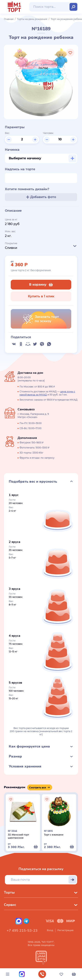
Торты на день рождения (32, 19)
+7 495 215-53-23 (22, 931)
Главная (9, 19)
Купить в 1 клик (41, 296)
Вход (50, 930)
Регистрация (65, 930)
